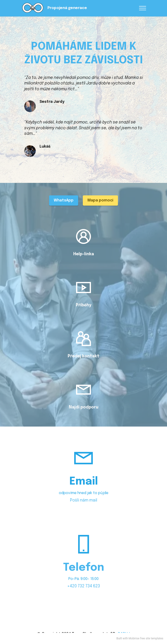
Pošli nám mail (84, 500)
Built (119, 638)
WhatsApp (64, 200)
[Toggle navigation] (143, 8)
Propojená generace (67, 8)
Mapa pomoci (100, 200)
